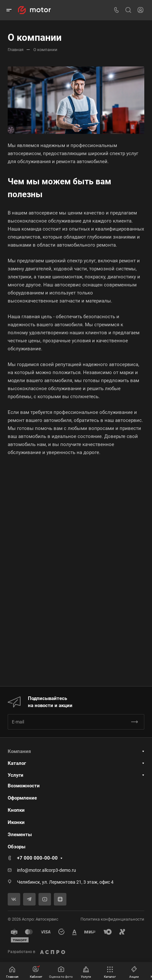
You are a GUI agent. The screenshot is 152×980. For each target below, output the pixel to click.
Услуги (16, 775)
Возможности (24, 786)
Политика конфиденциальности (112, 919)
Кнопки (16, 810)
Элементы (20, 835)
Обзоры (17, 847)
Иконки (16, 822)
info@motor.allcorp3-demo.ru (46, 870)
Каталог (17, 763)
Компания (19, 751)
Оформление (22, 798)
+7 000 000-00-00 (37, 858)
